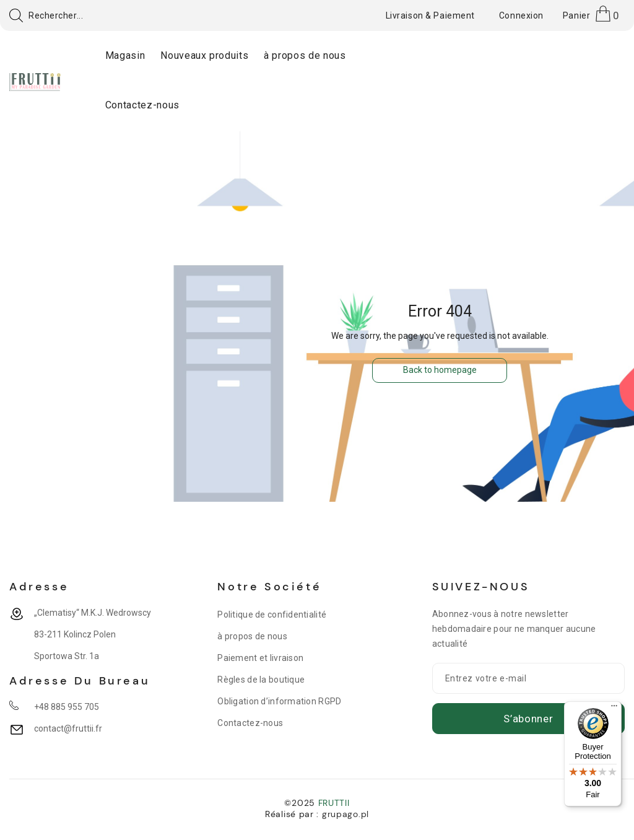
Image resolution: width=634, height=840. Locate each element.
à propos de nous (252, 636)
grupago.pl (345, 814)
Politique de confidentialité (272, 615)
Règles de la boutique (261, 680)
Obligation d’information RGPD (279, 701)
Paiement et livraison (260, 658)
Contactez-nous (250, 723)
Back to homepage (440, 370)
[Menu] (614, 709)
